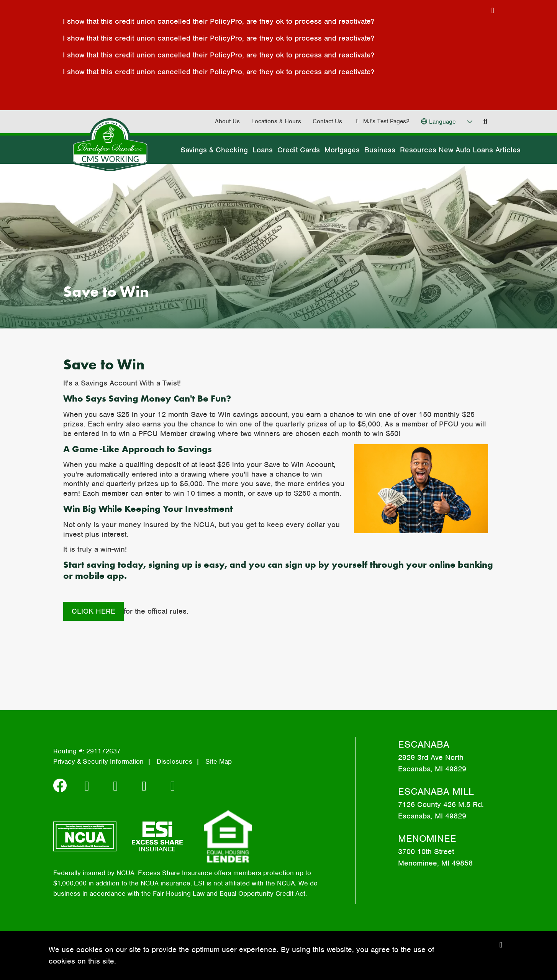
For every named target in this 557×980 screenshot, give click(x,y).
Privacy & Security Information (98, 761)
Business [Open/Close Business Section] (380, 150)
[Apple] (147, 786)
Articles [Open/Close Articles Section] (508, 150)
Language (442, 122)
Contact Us (327, 121)
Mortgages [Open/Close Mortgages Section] (342, 150)
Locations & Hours (276, 121)
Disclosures (174, 761)
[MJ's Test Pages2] (382, 121)
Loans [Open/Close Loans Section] (263, 150)
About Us (227, 121)
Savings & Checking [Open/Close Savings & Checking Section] (214, 150)
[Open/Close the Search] (485, 121)
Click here (93, 611)
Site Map (219, 761)
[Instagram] (89, 786)
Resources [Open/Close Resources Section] (418, 150)
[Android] (118, 786)
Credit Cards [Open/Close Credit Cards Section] (299, 150)
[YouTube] (173, 786)
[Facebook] (62, 786)
